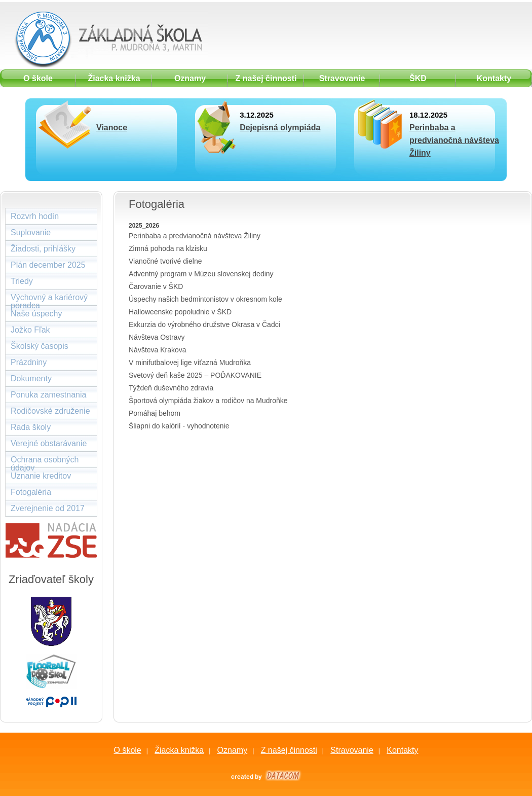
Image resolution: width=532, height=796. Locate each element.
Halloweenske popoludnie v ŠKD (180, 312)
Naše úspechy (36, 314)
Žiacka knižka (179, 750)
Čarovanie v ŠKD (156, 286)
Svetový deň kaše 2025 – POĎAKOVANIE (195, 375)
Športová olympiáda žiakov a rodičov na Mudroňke (208, 401)
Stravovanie (352, 750)
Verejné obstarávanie (49, 443)
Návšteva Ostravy (157, 337)
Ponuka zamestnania (48, 395)
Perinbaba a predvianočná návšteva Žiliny (454, 140)
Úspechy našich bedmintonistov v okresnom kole (205, 299)
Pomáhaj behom (155, 413)
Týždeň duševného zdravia (171, 388)
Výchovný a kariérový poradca (49, 299)
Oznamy (233, 750)
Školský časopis (40, 346)
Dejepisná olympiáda (280, 128)
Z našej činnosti (289, 750)
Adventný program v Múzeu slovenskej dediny (201, 274)
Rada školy (31, 427)
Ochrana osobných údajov (45, 462)
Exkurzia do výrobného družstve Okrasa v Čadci (204, 324)
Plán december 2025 (48, 265)
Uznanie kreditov (41, 476)
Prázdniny (29, 362)
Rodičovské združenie (50, 411)
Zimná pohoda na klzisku (168, 248)
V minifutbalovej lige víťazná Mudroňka (190, 363)
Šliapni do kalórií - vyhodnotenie (179, 426)
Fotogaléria (31, 492)
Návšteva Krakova (158, 350)
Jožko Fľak (30, 330)
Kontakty (402, 750)
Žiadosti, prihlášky (43, 249)
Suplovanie (31, 232)
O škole (127, 750)
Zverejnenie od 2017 (48, 508)
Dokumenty (31, 378)
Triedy (22, 281)
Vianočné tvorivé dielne (165, 261)
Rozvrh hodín (35, 216)
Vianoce (112, 128)
